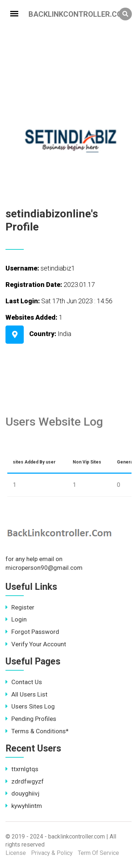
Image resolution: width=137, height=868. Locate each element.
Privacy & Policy (52, 853)
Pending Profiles (31, 719)
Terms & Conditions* (37, 731)
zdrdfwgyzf (25, 781)
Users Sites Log (30, 706)
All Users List (26, 694)
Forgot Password (32, 632)
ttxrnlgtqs (22, 769)
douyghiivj (22, 793)
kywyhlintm (24, 806)
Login (16, 619)
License (16, 853)
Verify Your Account (36, 644)
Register (20, 607)
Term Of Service (98, 853)
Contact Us (24, 682)
